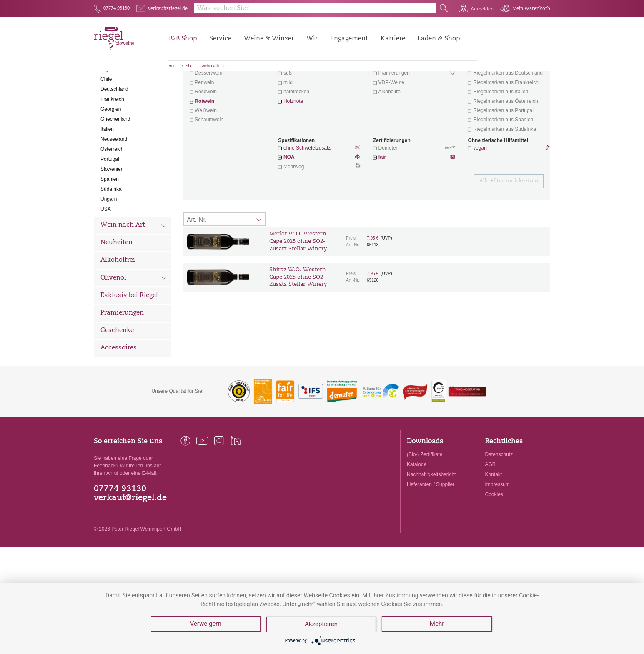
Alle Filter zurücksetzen (509, 227)
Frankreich (112, 145)
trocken (292, 110)
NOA (319, 204)
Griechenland (115, 165)
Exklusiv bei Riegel (129, 342)
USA (106, 255)
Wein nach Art (134, 272)
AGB (490, 511)
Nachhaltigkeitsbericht (431, 521)
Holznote (293, 147)
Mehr (438, 625)
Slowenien (112, 215)
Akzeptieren (322, 625)
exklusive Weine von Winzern (508, 110)
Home (174, 66)
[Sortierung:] (225, 265)
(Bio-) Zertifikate (425, 501)
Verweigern (206, 625)
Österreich (112, 195)
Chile (106, 125)
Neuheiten (117, 289)
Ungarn (109, 245)
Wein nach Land (215, 66)
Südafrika (111, 235)
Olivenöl (134, 325)
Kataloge (417, 511)
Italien (107, 175)
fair (382, 203)
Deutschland (114, 135)
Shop (190, 66)
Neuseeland (114, 185)
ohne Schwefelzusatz (307, 194)
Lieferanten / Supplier (431, 531)
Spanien (110, 225)
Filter (368, 85)
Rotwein (204, 147)
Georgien (111, 155)
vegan (480, 194)
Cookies (494, 541)
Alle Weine (117, 86)
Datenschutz (499, 501)
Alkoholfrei (118, 306)
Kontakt (494, 521)
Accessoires (119, 394)
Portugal (110, 205)
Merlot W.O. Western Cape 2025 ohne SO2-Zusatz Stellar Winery (298, 288)
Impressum (497, 531)
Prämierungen (122, 359)
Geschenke (117, 377)
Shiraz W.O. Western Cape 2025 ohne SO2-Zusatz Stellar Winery (298, 323)
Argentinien (113, 115)
